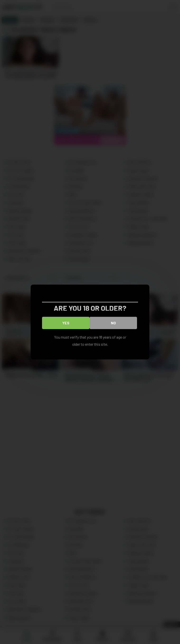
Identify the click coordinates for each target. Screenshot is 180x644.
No (113, 323)
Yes (66, 323)
